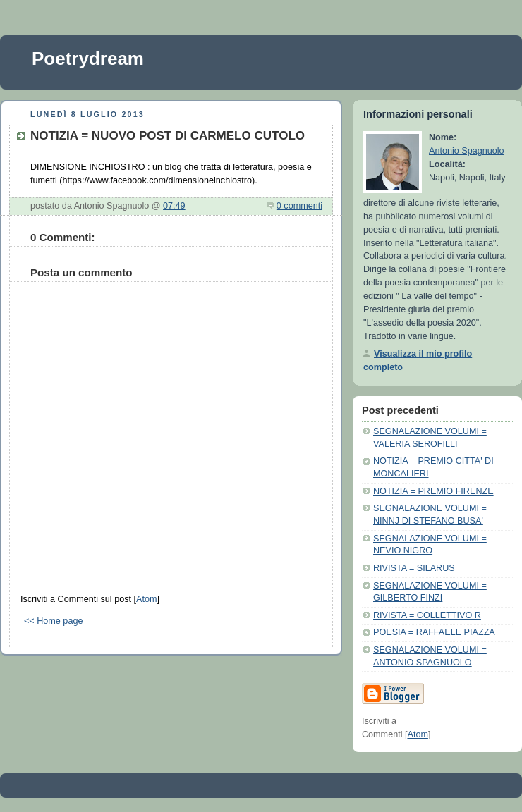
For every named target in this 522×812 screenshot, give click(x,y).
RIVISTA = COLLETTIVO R (427, 615)
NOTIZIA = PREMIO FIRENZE (433, 491)
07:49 (174, 206)
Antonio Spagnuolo (467, 151)
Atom (146, 599)
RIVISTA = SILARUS (414, 568)
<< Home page (53, 621)
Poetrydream (88, 59)
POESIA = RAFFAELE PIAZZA (434, 632)
